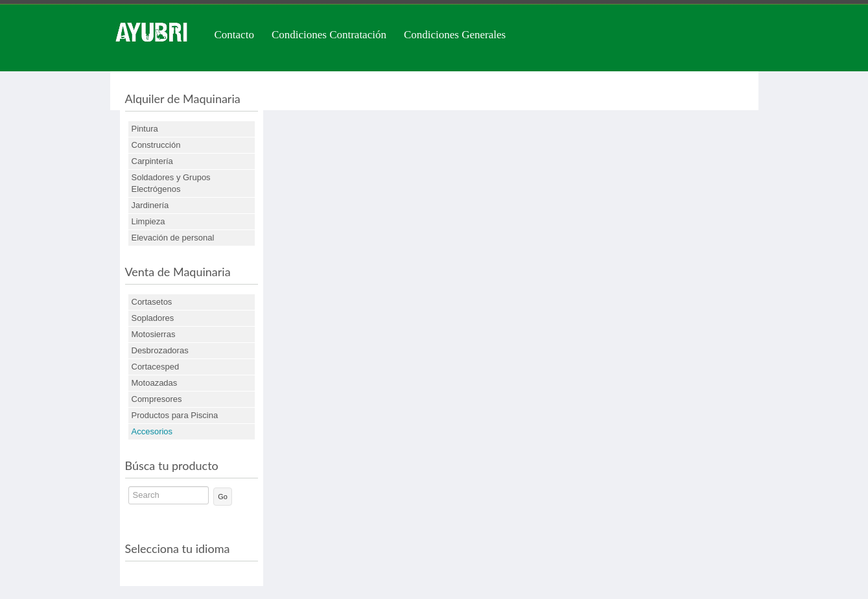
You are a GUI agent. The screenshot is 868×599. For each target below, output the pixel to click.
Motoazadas (155, 383)
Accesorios (152, 431)
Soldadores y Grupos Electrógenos (171, 183)
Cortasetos (152, 302)
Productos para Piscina (175, 415)
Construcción (156, 145)
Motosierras (154, 334)
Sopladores (153, 318)
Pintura (145, 129)
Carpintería (152, 161)
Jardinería (150, 205)
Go (223, 497)
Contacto (234, 35)
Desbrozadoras (160, 350)
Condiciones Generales (455, 35)
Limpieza (148, 221)
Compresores (157, 399)
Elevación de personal (173, 238)
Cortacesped (156, 367)
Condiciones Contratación (329, 35)
